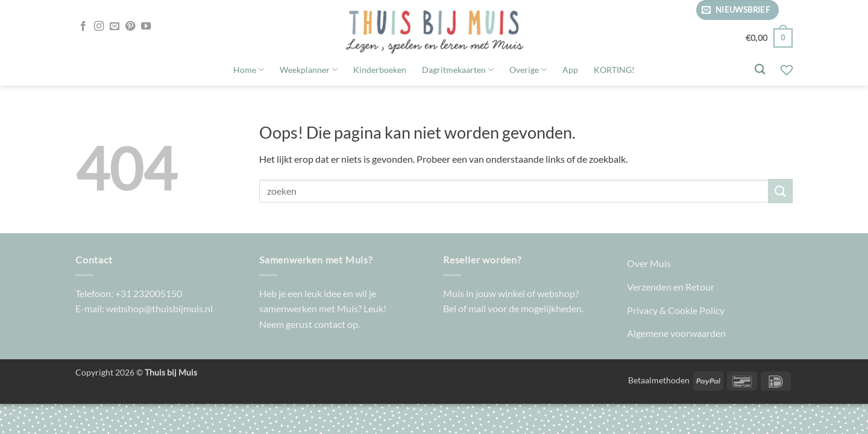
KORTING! (614, 70)
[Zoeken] (760, 70)
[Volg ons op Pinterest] (130, 27)
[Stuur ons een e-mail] (115, 27)
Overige (528, 70)
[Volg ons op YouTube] (146, 27)
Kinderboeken (380, 70)
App (570, 70)
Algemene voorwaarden (676, 333)
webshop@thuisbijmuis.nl (159, 308)
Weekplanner (309, 70)
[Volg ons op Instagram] (99, 27)
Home (249, 70)
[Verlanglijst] (787, 70)
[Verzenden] (781, 191)
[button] (737, 10)
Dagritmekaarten (458, 70)
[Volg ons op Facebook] (83, 27)
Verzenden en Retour (671, 287)
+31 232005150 (149, 293)
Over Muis (649, 263)
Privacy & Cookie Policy (676, 310)
